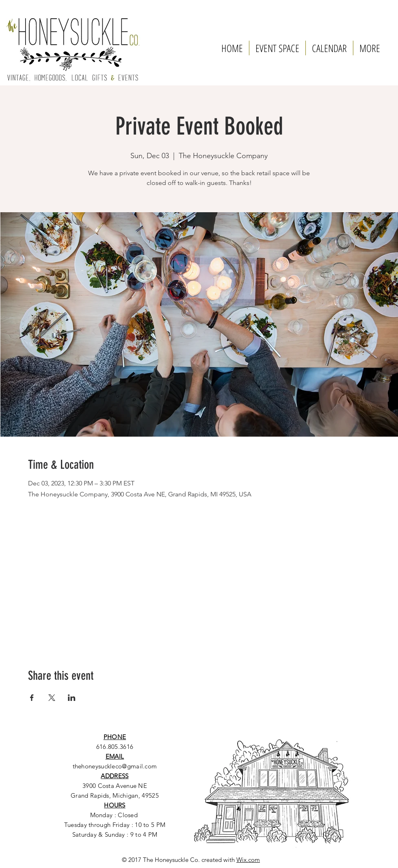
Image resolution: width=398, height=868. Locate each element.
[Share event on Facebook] (32, 698)
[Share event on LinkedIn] (72, 698)
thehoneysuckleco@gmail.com (115, 766)
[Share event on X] (52, 698)
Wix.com (248, 860)
